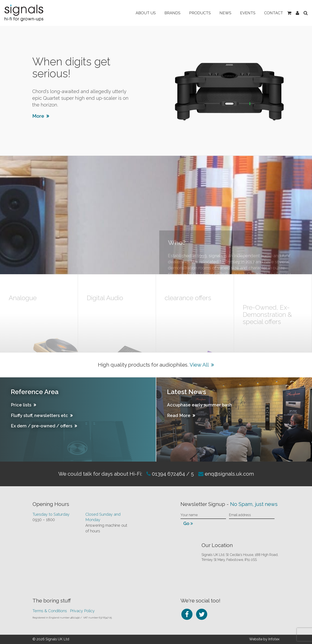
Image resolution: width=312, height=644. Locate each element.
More (38, 116)
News (225, 13)
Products (200, 13)
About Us (146, 13)
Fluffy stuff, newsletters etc (39, 415)
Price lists (21, 405)
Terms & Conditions (50, 611)
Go (188, 523)
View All (199, 365)
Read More (179, 415)
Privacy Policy (82, 611)
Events (248, 13)
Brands (172, 13)
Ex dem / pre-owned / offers (42, 426)
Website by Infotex (264, 639)
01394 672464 (168, 474)
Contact (274, 13)
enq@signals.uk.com (229, 474)
